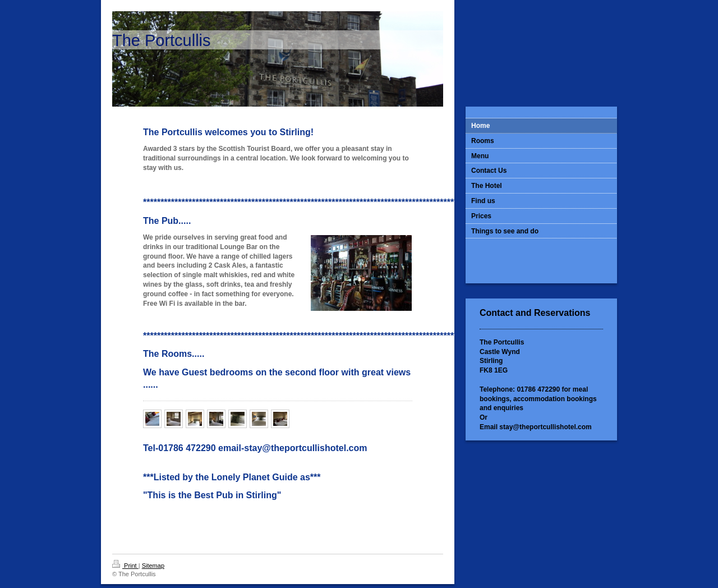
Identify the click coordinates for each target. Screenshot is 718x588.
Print (125, 566)
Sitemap (153, 566)
